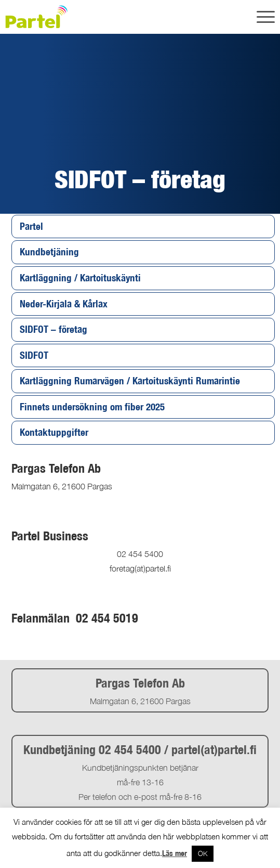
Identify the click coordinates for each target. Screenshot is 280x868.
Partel (31, 226)
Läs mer (175, 853)
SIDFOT (34, 355)
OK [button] (203, 853)
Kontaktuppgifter (54, 432)
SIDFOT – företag (54, 329)
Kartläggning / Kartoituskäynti (80, 278)
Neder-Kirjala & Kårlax (64, 304)
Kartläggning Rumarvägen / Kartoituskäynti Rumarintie (130, 381)
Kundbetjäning (49, 252)
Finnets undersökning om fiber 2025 (92, 407)
